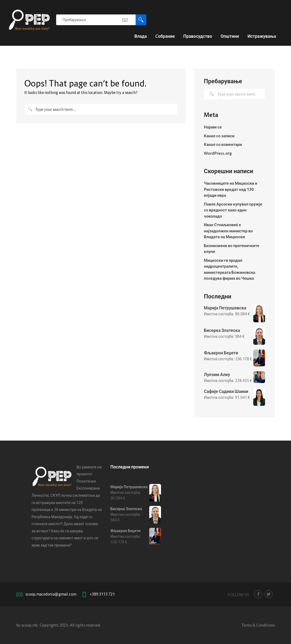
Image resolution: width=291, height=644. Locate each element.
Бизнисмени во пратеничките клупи (231, 249)
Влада (140, 36)
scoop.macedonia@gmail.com (51, 594)
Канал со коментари (223, 144)
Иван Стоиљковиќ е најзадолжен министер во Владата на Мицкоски (228, 231)
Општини (230, 36)
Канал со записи (219, 136)
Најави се (213, 127)
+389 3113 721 (102, 594)
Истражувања (262, 36)
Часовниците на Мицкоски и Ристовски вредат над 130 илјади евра (230, 189)
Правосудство (198, 36)
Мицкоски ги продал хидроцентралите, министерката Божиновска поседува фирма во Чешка (229, 269)
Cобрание (165, 36)
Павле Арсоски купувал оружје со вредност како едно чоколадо (233, 210)
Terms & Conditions (258, 625)
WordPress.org (218, 153)
